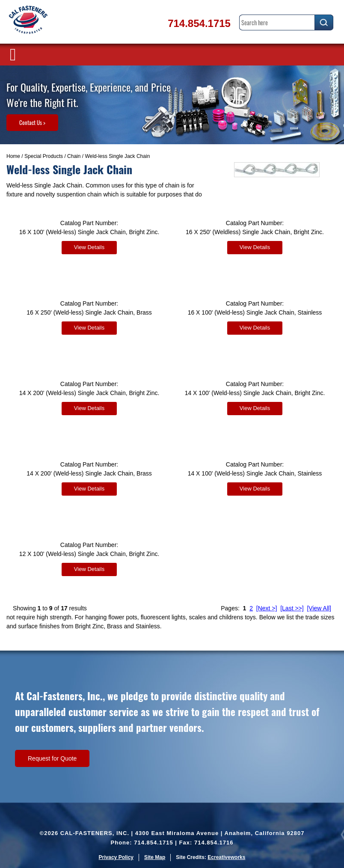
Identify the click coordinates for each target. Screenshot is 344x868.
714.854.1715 (199, 23)
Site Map (155, 857)
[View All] (319, 608)
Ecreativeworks (226, 857)
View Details (89, 247)
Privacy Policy (116, 857)
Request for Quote (52, 758)
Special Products (44, 156)
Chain (74, 156)
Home (13, 156)
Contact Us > (32, 122)
